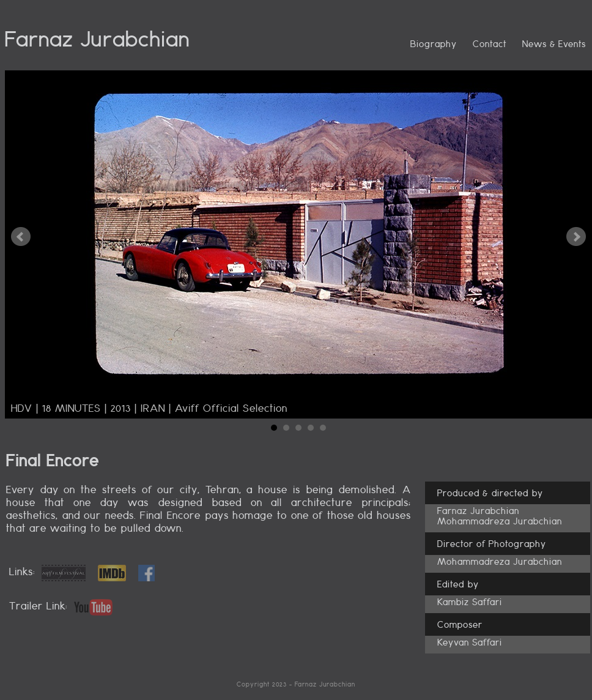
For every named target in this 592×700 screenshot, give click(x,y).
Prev (21, 237)
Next (576, 237)
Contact (490, 44)
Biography (434, 44)
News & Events (554, 44)
